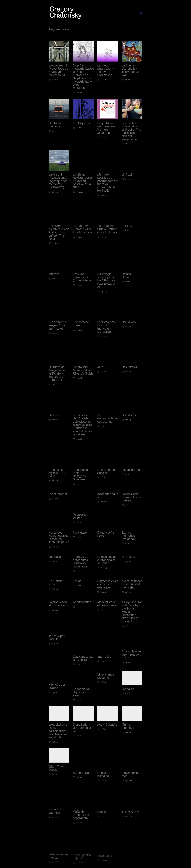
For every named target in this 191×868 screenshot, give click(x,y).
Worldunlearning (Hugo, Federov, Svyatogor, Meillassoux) (59, 70)
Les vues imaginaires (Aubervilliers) (82, 277)
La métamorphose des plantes (107, 420)
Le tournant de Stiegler (107, 476)
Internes (54, 274)
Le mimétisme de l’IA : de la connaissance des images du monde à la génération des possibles (83, 426)
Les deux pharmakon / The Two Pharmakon (106, 70)
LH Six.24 (128, 175)
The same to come (81, 324)
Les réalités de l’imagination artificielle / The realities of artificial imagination (131, 131)
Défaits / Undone (127, 276)
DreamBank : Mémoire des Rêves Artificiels (83, 370)
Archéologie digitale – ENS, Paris (58, 476)
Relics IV (127, 226)
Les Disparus (81, 123)
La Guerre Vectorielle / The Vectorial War (130, 70)
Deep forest (129, 417)
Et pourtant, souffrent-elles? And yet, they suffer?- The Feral (59, 232)
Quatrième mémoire (56, 125)
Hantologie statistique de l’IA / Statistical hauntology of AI (107, 280)
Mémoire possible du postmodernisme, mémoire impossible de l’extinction (109, 183)
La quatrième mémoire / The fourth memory (83, 229)
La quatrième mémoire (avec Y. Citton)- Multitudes (107, 128)
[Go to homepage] (66, 13)
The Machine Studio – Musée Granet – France (108, 229)
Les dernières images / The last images (57, 325)
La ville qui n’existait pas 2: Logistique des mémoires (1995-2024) (58, 181)
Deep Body (129, 322)
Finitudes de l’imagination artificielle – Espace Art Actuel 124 (57, 374)
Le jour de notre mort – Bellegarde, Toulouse (83, 478)
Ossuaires (55, 416)
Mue (100, 367)
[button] (141, 13)
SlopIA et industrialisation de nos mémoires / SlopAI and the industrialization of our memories (83, 77)
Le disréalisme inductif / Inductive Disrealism (107, 327)
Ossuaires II (129, 368)
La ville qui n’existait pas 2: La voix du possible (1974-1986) (83, 181)
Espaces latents (132, 475)
